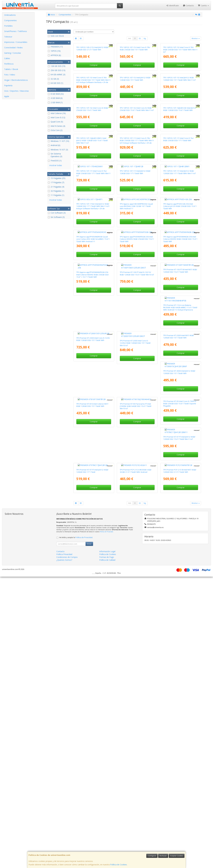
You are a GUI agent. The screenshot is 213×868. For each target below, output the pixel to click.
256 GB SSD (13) (57, 70)
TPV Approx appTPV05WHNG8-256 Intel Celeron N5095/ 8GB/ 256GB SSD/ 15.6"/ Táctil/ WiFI (180, 453)
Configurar (152, 856)
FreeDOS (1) (55, 161)
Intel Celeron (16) (57, 113)
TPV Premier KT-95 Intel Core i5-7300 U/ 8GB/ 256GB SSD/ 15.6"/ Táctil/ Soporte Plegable (136, 701)
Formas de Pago (107, 848)
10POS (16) (54, 51)
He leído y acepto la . (76, 829)
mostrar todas (56, 165)
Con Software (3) (57, 213)
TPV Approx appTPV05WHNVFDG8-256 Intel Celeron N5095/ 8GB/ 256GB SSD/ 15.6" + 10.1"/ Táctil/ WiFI (93, 515)
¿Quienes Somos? (64, 851)
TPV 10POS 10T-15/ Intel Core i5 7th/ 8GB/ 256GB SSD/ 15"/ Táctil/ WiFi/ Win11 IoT (180, 81)
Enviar (89, 835)
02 (140, 38)
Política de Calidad (107, 851)
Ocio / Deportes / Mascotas (17, 91)
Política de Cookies (119, 865)
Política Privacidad (64, 846)
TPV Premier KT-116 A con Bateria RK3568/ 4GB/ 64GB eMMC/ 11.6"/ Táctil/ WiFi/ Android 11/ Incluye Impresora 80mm (93, 578)
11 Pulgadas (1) (56, 195)
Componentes (10, 20)
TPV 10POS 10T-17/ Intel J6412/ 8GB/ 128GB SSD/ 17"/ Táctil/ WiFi (135, 328)
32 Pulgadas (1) (56, 191)
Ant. (130, 38)
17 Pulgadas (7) (56, 182)
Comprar (94, 97)
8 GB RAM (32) (56, 94)
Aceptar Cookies (177, 856)
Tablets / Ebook (11, 69)
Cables (7, 58)
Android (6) (54, 145)
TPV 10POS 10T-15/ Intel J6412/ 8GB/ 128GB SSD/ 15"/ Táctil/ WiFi (135, 142)
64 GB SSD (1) (56, 83)
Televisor (8, 37)
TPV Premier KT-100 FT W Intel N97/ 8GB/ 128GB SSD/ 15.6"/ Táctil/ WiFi (180, 514)
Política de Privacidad (106, 823)
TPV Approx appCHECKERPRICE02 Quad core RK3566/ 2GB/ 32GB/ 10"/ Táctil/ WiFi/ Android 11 (136, 391)
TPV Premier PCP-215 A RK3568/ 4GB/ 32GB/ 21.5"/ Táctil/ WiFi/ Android (136, 762)
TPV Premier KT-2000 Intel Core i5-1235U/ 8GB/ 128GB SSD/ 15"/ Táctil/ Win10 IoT (179, 577)
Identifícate (172, 5)
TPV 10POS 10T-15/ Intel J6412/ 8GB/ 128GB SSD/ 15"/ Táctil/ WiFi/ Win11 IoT (180, 142)
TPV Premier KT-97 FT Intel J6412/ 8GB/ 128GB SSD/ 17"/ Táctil (92, 762)
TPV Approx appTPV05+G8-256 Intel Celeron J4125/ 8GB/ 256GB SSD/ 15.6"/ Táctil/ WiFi (180, 391)
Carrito (203, 5)
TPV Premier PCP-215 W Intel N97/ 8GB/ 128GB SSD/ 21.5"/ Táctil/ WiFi (180, 762)
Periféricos (9, 64)
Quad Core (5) (55, 122)
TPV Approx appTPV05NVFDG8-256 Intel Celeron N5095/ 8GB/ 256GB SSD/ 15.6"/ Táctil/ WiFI (137, 453)
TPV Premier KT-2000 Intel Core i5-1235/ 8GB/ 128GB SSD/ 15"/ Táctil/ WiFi (137, 576)
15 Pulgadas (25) (57, 178)
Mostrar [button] (196, 38)
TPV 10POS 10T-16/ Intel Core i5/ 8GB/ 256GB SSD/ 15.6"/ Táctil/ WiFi (92, 204)
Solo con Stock (56, 36)
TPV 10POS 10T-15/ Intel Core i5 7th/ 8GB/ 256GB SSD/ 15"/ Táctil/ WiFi (135, 80)
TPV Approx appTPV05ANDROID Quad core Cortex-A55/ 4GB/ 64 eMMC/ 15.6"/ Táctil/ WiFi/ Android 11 (93, 453)
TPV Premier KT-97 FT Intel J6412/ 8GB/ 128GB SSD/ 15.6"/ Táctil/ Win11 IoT (179, 700)
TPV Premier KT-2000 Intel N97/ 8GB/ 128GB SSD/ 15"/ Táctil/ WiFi (92, 638)
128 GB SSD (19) (57, 66)
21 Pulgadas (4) (56, 187)
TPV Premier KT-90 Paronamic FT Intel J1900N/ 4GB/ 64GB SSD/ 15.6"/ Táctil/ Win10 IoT (92, 701)
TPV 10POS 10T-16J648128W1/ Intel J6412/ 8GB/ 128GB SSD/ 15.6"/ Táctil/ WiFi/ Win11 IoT (92, 267)
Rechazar (163, 856)
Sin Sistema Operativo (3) (55, 155)
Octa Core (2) (55, 130)
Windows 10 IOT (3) (58, 150)
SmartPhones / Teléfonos (16, 31)
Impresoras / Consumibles (16, 42)
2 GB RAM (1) (55, 102)
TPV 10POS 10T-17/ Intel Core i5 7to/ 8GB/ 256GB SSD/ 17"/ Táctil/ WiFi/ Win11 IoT (93, 329)
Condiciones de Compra (67, 848)
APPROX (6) (54, 55)
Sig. (145, 38)
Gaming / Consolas (13, 53)
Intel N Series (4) (57, 126)
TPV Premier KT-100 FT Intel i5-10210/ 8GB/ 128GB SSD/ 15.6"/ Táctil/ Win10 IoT (137, 514)
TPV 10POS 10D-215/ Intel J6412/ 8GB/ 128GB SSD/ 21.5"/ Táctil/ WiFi (92, 80)
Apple (7, 96)
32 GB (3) (53, 79)
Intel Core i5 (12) (57, 117)
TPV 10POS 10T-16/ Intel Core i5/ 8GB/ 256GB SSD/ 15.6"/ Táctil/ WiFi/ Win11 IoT (137, 204)
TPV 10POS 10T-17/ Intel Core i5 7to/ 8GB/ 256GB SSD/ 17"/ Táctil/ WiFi (178, 266)
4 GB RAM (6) (55, 98)
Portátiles (8, 26)
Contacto (188, 5)
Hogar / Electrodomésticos (16, 80)
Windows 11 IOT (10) (59, 141)
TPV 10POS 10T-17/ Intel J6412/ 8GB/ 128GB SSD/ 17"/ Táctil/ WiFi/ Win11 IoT (180, 328)
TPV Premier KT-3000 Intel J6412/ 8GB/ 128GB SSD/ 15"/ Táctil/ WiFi (136, 638)
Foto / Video (10, 75)
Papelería (8, 85)
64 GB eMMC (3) (57, 74)
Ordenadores (10, 15)
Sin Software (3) (56, 217)
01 (135, 38)
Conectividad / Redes (13, 48)
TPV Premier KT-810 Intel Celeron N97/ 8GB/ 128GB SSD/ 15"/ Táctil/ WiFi (179, 638)
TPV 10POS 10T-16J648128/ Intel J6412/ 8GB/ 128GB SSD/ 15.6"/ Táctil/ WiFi (180, 204)
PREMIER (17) (55, 47)
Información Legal (107, 843)
